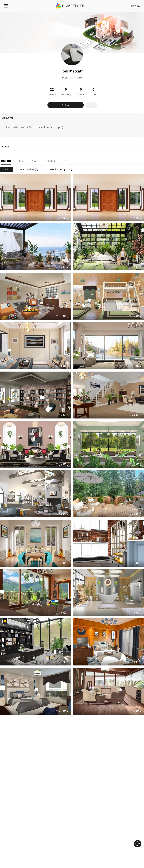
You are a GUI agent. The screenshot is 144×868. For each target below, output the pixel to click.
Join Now (135, 6)
